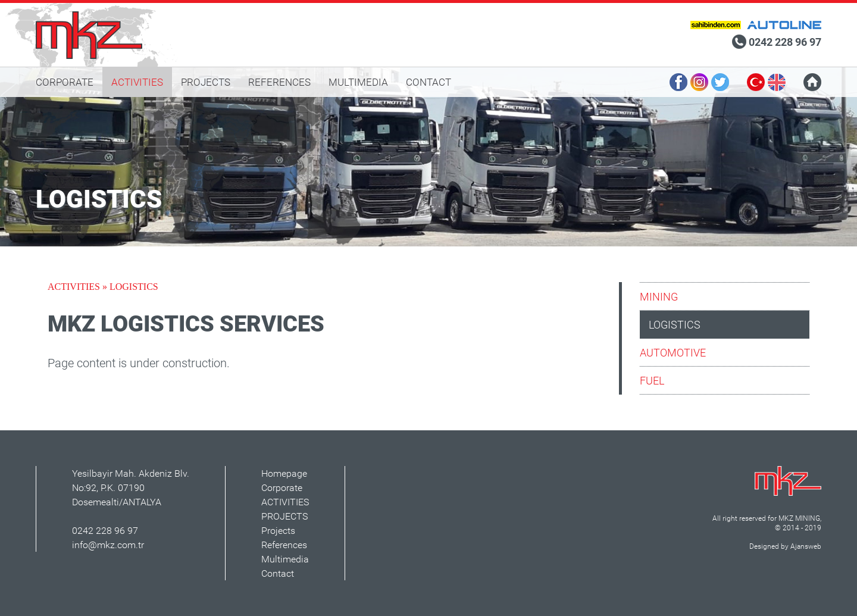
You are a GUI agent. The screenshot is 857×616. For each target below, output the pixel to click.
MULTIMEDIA (358, 82)
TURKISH (756, 82)
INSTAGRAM (699, 82)
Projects (278, 530)
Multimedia (285, 559)
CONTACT (428, 82)
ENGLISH (777, 82)
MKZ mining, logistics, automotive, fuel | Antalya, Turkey (92, 35)
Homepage (284, 473)
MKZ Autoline (784, 25)
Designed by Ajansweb (785, 546)
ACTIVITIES (137, 82)
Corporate (282, 487)
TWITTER (720, 82)
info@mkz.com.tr (108, 545)
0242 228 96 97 (785, 42)
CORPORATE (65, 82)
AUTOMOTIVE (673, 352)
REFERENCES (279, 82)
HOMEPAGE (812, 82)
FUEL (652, 380)
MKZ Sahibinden (716, 25)
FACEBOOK (678, 82)
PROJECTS (206, 82)
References (284, 545)
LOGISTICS (675, 324)
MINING (659, 296)
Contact (278, 573)
